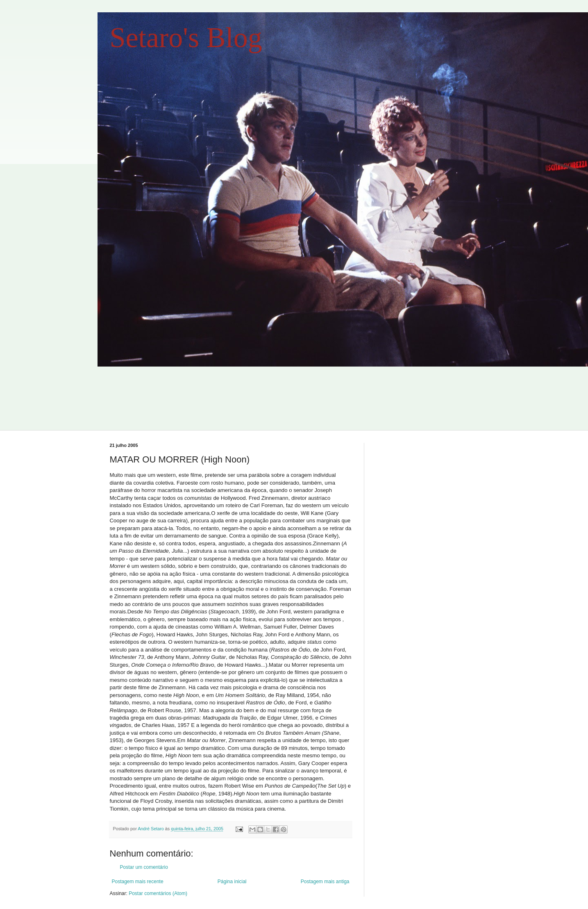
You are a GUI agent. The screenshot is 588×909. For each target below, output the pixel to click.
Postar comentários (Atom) (158, 893)
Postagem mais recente (138, 882)
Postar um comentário (144, 867)
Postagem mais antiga (325, 882)
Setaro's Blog (186, 38)
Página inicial (232, 882)
